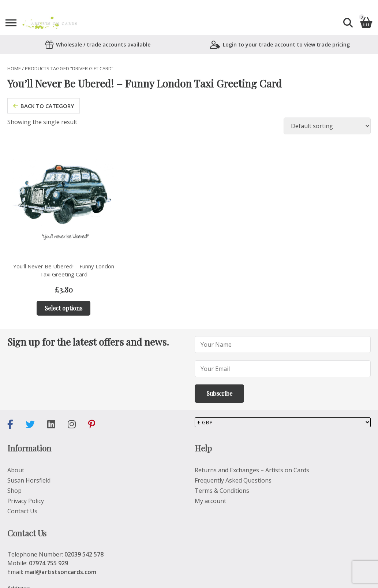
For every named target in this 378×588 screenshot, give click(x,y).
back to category (44, 106)
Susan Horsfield (29, 480)
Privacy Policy (26, 501)
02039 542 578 (84, 554)
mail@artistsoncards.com (60, 572)
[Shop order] (327, 126)
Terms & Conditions (222, 491)
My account (210, 501)
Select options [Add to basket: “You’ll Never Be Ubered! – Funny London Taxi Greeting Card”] (63, 308)
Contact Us (22, 511)
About (16, 470)
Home (14, 68)
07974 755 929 (48, 563)
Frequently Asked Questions (233, 480)
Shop (14, 491)
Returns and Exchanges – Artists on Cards (252, 470)
